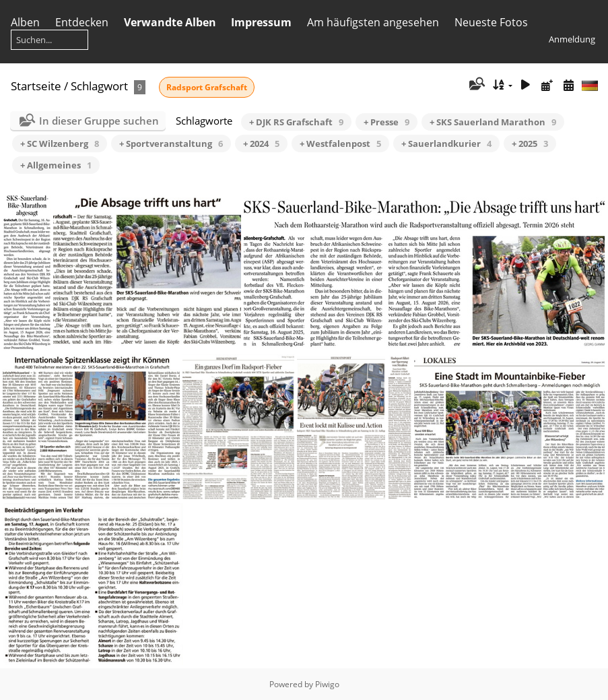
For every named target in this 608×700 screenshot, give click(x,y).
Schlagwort (99, 86)
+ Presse (386, 122)
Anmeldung (572, 39)
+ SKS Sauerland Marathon (493, 122)
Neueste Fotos (491, 22)
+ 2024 (261, 144)
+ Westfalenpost (340, 144)
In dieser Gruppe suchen (99, 121)
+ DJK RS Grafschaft (296, 122)
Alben (25, 22)
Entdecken (82, 22)
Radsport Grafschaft (207, 87)
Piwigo (327, 684)
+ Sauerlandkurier (446, 144)
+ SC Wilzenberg (60, 144)
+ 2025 (530, 144)
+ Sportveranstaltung (171, 144)
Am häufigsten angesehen (373, 22)
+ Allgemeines (56, 165)
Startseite (36, 86)
